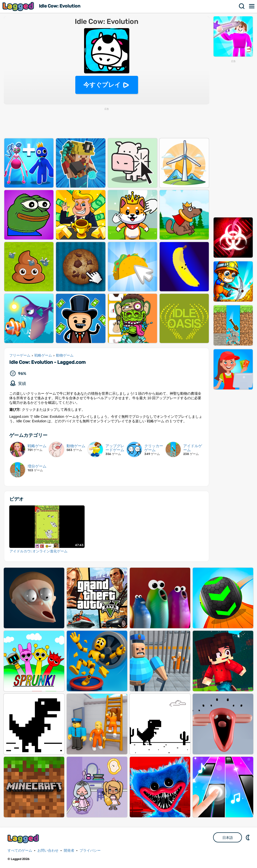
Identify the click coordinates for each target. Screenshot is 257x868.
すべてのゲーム (20, 851)
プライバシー (90, 851)
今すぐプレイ (102, 85)
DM (248, 837)
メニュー (252, 6)
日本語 (228, 838)
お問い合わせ (48, 851)
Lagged (19, 6)
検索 (242, 6)
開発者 (69, 851)
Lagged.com (24, 839)
